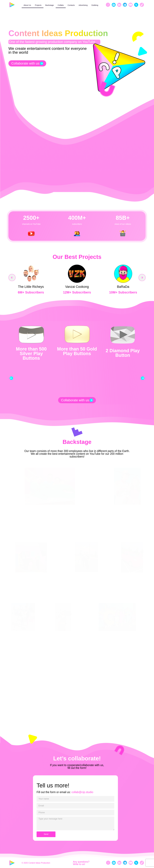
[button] (12, 278)
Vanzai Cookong (77, 287)
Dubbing (95, 5)
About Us (27, 5)
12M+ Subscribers (77, 293)
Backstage (50, 5)
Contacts (71, 5)
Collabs (61, 5)
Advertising (83, 5)
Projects (38, 5)
